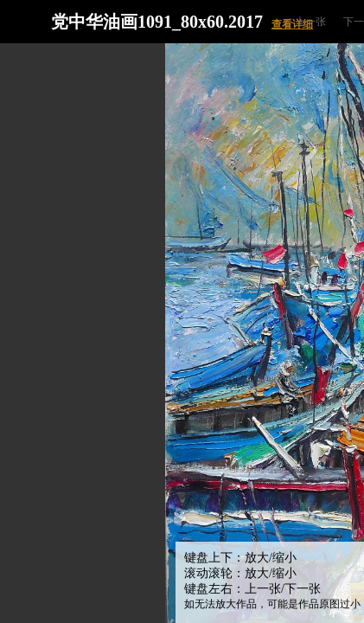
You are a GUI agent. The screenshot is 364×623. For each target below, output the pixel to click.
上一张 (310, 22)
